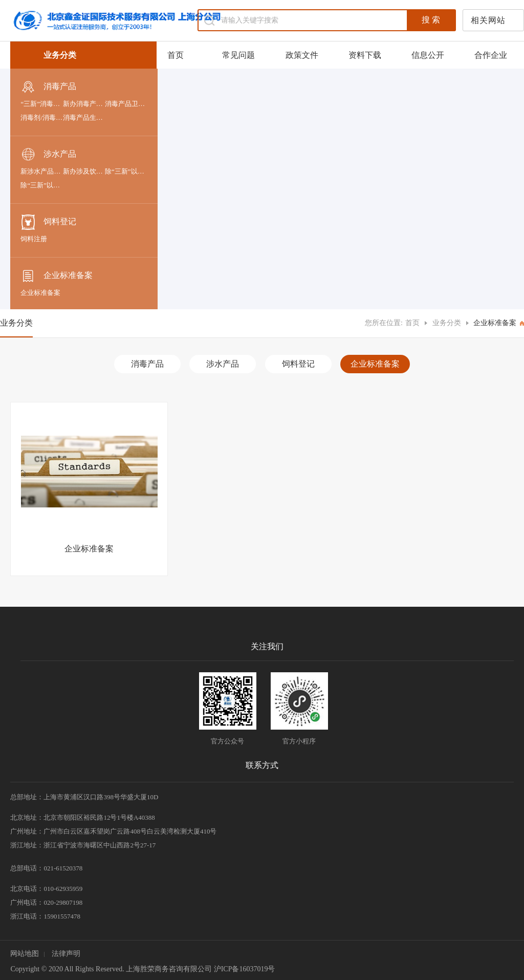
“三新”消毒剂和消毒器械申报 (41, 104)
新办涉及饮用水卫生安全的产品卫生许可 (84, 171)
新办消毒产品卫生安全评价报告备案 (84, 104)
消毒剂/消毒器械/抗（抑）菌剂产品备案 (41, 118)
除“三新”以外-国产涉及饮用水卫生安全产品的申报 (41, 185)
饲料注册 (34, 239)
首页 (176, 55)
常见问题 (238, 55)
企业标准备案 (57, 276)
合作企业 (491, 55)
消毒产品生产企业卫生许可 (84, 118)
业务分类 (447, 323)
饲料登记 (48, 222)
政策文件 (302, 55)
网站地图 (25, 954)
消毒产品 (48, 87)
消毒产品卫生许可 (126, 104)
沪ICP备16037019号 (245, 969)
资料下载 (365, 55)
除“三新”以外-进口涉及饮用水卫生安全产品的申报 (126, 171)
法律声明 (66, 954)
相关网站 (488, 20)
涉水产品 (48, 155)
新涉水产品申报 (41, 171)
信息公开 (428, 55)
